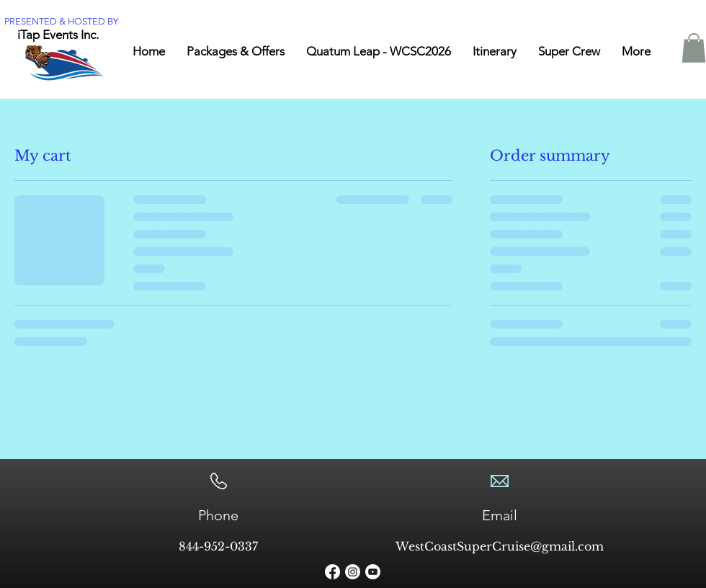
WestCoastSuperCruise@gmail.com (500, 546)
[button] (694, 48)
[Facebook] (332, 572)
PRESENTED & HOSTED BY (61, 21)
